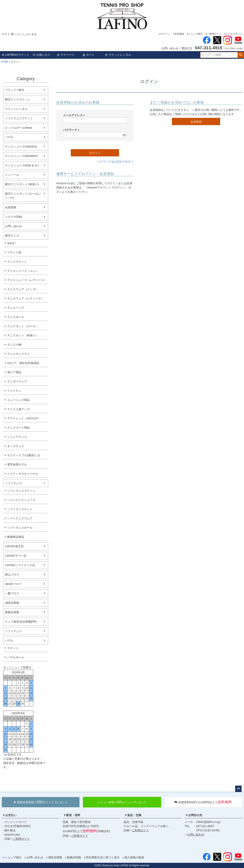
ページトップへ (238, 789)
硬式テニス (12, 236)
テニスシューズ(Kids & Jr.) (22, 165)
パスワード (72, 130)
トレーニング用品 (18, 400)
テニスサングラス (18, 354)
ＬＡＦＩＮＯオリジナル (23, 474)
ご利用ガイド (214, 34)
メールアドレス (75, 115)
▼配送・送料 (72, 815)
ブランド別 (14, 252)
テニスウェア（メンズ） (23, 289)
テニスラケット (17, 262)
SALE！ (12, 243)
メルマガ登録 (13, 217)
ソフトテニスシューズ (21, 500)
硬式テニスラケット (18, 99)
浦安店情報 (12, 603)
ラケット (13, 648)
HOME (5, 62)
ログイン (165, 34)
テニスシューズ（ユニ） (23, 271)
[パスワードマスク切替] (124, 135)
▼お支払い (9, 815)
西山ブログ (12, 575)
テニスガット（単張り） (23, 335)
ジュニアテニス (17, 437)
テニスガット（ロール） (23, 326)
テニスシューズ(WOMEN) (21, 156)
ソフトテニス (13, 483)
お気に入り (42, 55)
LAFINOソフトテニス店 (20, 565)
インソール (12, 175)
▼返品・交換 (133, 815)
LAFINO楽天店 (14, 546)
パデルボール (16, 657)
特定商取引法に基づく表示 (103, 857)
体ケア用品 (14, 372)
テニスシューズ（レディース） (27, 280)
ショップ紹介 (195, 34)
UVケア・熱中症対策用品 (23, 363)
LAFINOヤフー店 (16, 556)
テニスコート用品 (18, 428)
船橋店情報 (12, 612)
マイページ (66, 55)
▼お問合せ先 (194, 815)
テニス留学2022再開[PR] (21, 622)
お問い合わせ (13, 226)
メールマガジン (234, 34)
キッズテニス (16, 446)
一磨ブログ (12, 593)
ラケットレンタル (118, 55)
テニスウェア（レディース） (25, 298)
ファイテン (14, 391)
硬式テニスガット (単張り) (22, 184)
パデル (9, 137)
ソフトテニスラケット (19, 118)
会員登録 (179, 34)
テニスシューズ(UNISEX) (21, 147)
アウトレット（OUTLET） (24, 418)
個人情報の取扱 (134, 857)
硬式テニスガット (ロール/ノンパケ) (23, 196)
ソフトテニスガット (20, 509)
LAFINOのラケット (16, 55)
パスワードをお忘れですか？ (115, 162)
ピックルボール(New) (19, 128)
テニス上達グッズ (18, 409)
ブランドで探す (15, 90)
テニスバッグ (16, 308)
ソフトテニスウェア (20, 518)
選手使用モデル (17, 464)
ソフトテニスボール (20, 528)
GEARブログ (13, 584)
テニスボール (16, 317)
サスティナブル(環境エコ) (24, 455)
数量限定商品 (16, 537)
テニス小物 (14, 345)
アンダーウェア (17, 381)
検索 (241, 55)
